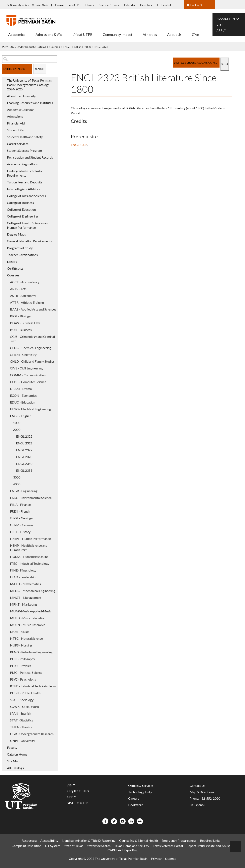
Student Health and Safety (25, 137)
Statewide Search (99, 846)
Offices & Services (141, 786)
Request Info (228, 19)
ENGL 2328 (24, 457)
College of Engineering (23, 216)
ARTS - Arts (18, 289)
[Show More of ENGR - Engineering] (7, 491)
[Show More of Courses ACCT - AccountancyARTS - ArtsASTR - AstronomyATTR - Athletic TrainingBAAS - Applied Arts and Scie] (4, 275)
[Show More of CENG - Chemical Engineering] (7, 348)
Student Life (15, 130)
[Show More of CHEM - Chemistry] (7, 354)
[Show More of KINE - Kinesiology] (7, 570)
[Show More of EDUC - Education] (7, 402)
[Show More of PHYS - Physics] (7, 666)
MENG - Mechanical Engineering (33, 591)
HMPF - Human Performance (30, 539)
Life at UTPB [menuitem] (82, 34)
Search (40, 69)
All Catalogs (15, 768)
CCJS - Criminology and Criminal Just (32, 339)
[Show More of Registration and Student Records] (4, 157)
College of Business (20, 203)
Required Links (210, 840)
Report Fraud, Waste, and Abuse (208, 846)
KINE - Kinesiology (23, 570)
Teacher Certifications (22, 255)
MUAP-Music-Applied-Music (31, 611)
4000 (17, 484)
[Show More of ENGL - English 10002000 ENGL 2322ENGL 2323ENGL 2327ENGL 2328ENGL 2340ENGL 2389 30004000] (7, 416)
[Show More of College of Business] (4, 202)
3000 (17, 477)
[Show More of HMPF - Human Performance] (7, 538)
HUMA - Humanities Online (29, 557)
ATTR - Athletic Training (27, 302)
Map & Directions (202, 792)
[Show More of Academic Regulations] (4, 164)
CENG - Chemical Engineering (31, 348)
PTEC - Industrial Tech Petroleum (33, 686)
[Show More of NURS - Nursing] (7, 645)
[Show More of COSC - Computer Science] (7, 382)
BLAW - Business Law (25, 323)
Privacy (156, 858)
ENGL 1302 (79, 145)
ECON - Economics (23, 395)
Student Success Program (24, 150)
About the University (21, 96)
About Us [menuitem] (174, 34)
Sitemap (171, 858)
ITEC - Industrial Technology (30, 563)
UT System (53, 846)
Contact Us (197, 786)
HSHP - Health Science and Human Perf (29, 548)
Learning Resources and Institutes (30, 103)
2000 (88, 47)
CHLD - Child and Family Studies (32, 361)
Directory (146, 5)
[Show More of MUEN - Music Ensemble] (7, 625)
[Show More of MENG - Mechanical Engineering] (7, 591)
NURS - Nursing (21, 645)
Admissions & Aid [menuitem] (49, 34)
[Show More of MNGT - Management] (7, 597)
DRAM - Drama (21, 389)
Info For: (195, 5)
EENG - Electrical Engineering (30, 409)
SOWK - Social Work (24, 707)
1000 (17, 423)
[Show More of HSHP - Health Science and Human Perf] (7, 545)
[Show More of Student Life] (4, 130)
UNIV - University (22, 741)
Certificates (15, 268)
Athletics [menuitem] (150, 34)
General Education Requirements (29, 241)
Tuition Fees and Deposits (25, 182)
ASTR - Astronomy (23, 296)
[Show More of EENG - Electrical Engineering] (7, 409)
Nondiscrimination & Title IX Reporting (89, 840)
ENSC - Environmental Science (31, 498)
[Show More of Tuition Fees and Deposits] (4, 182)
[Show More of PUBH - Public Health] (7, 693)
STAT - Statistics (22, 720)
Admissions (15, 116)
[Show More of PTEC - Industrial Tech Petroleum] (7, 686)
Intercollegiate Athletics (24, 189)
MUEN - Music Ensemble (28, 625)
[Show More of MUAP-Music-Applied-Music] (7, 611)
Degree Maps (16, 234)
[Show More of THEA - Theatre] (7, 727)
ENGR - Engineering (24, 491)
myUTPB (75, 5)
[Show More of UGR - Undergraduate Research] (7, 734)
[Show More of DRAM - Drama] (7, 388)
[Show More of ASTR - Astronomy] (7, 295)
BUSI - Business (21, 330)
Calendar (130, 5)
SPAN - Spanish (21, 713)
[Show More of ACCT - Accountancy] (7, 282)
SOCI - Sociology (22, 700)
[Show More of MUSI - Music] (7, 631)
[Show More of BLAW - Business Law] (7, 323)
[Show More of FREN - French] (7, 511)
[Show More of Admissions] (4, 116)
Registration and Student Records (30, 157)
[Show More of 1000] (10, 423)
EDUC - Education (23, 402)
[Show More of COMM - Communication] (7, 375)
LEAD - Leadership (23, 577)
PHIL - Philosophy (22, 659)
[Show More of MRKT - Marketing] (7, 604)
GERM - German (21, 525)
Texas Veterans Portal (168, 846)
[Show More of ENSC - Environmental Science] (7, 498)
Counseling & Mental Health (139, 840)
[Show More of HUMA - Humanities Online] (7, 556)
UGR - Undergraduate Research (32, 734)
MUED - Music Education (28, 618)
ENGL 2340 (24, 464)
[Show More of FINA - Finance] (7, 504)
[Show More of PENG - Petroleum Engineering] (7, 652)
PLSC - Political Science (26, 672)
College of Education (21, 209)
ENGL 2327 (24, 450)
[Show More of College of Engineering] (4, 216)
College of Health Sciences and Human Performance (28, 225)
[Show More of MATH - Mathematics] (7, 584)
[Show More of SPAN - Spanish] (7, 713)
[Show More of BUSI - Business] (7, 330)
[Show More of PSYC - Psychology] (7, 679)
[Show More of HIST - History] (7, 532)
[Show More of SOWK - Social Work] (7, 706)
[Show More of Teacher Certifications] (4, 255)
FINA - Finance (20, 504)
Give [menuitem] (195, 34)
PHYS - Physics (21, 666)
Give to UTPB (78, 803)
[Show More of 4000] (10, 484)
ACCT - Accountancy (25, 282)
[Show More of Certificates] (4, 268)
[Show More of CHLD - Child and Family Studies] (7, 361)
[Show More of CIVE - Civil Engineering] (7, 368)
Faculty (12, 747)
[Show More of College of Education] (4, 209)
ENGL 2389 (24, 470)
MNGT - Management (26, 597)
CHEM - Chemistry (23, 355)
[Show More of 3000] (10, 477)
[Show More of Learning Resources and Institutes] (4, 103)
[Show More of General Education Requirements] (4, 241)
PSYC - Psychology (23, 679)
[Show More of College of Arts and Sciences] (4, 196)
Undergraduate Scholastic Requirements (25, 173)
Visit (221, 25)
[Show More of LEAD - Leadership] (7, 577)
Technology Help (140, 792)
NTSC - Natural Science (26, 638)
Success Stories (109, 5)
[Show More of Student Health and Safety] (4, 137)
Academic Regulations (22, 164)
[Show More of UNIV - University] (7, 741)
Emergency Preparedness (179, 840)
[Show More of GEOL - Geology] (7, 518)
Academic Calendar (20, 110)
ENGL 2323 (24, 443)
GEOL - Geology (21, 518)
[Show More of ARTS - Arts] (7, 289)
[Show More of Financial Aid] (4, 123)
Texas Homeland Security (132, 846)
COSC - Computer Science (28, 382)
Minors (12, 262)
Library (90, 5)
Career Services (18, 144)
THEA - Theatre (21, 727)
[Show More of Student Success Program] (4, 150)
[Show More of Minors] (4, 261)
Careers (134, 798)
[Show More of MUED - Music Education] (7, 618)
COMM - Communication (28, 375)
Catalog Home (17, 754)
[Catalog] (196, 63)
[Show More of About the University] (4, 96)
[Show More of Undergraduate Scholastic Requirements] (4, 171)
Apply (221, 30)
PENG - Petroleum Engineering (31, 652)
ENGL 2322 (24, 436)
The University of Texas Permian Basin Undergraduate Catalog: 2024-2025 (29, 85)
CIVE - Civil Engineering (26, 368)
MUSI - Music (20, 632)
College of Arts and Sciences (26, 196)
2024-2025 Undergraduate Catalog (24, 47)
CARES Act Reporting (122, 850)
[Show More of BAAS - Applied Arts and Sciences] (7, 309)
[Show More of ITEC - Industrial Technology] (7, 563)
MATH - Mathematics (25, 584)
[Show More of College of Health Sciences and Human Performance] (4, 223)
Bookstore (136, 805)
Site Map (13, 761)
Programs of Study (20, 248)
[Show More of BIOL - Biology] (7, 316)
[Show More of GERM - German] (7, 525)
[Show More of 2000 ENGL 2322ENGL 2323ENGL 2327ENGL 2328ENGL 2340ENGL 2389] (10, 429)
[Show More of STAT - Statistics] (7, 720)
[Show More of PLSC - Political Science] (7, 672)
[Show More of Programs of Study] (4, 248)
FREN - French (20, 511)
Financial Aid (16, 123)
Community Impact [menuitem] (118, 34)
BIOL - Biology (20, 316)
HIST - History (20, 532)
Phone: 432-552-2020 (205, 798)
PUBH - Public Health (25, 693)
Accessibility (49, 840)
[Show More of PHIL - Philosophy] (7, 659)
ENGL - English (72, 47)
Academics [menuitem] (17, 34)
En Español (164, 5)
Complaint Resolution (26, 846)
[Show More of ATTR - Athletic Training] (7, 302)
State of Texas (74, 846)
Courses (55, 47)
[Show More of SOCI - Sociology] (7, 700)
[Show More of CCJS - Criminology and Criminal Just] (7, 336)
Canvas (60, 5)
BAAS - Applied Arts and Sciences (33, 309)
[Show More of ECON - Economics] (7, 395)
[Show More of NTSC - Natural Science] (7, 638)
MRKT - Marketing (23, 604)
